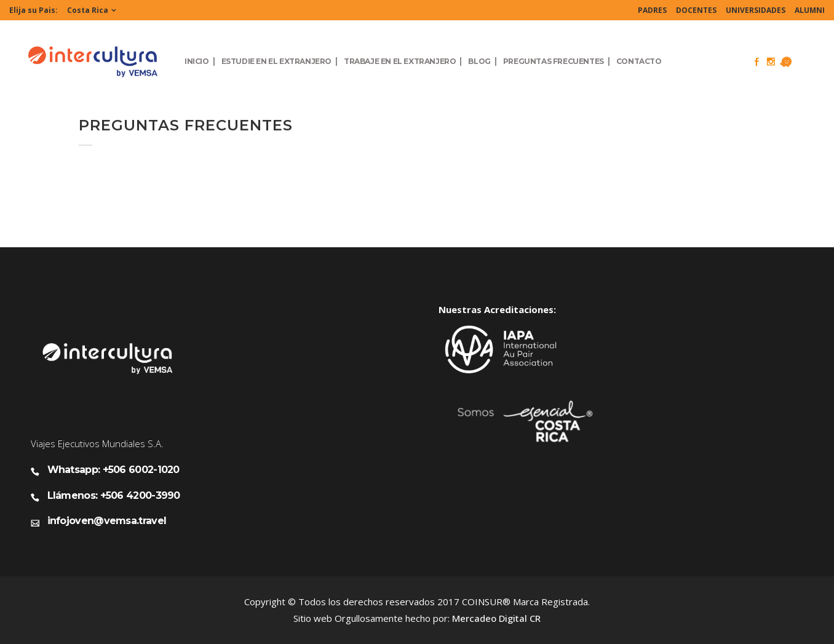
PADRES (652, 10)
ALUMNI (810, 10)
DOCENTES (696, 10)
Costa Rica (88, 10)
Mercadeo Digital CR (496, 618)
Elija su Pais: (34, 10)
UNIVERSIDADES (756, 10)
